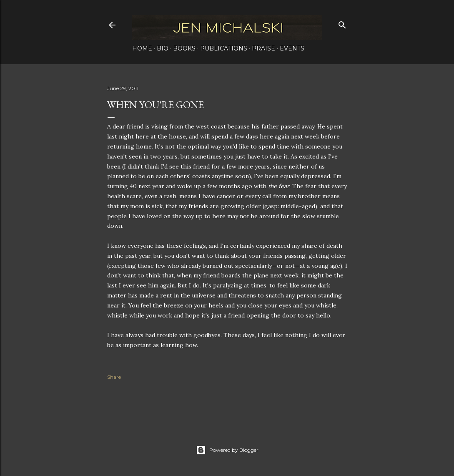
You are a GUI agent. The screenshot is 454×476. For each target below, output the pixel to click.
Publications (224, 48)
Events (292, 48)
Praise (263, 48)
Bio (163, 48)
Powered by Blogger (227, 450)
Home (142, 48)
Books (184, 48)
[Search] (342, 23)
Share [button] (114, 377)
